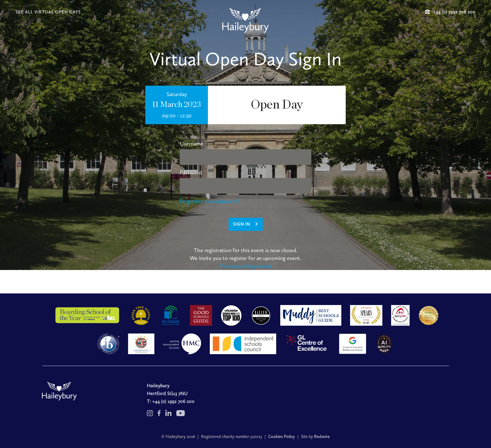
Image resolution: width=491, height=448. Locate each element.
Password (191, 172)
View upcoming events (246, 266)
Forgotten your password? (210, 201)
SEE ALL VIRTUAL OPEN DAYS (48, 12)
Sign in (242, 224)
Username (191, 144)
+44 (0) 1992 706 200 (173, 401)
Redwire (322, 437)
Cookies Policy (282, 437)
